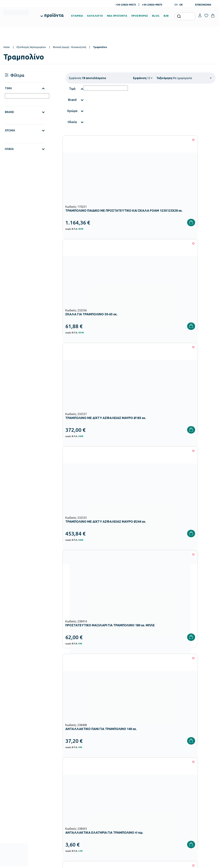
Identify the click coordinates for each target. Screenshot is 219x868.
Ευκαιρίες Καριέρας (121, 793)
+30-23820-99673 (152, 5)
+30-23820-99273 (126, 5)
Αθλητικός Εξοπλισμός (87, 819)
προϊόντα (54, 15)
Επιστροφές (154, 787)
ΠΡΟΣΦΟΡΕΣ (140, 16)
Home (7, 47)
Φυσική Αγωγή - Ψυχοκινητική (69, 47)
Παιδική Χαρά (82, 813)
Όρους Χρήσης (176, 714)
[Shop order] (192, 78)
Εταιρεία (116, 770)
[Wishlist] (107, 140)
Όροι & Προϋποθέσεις (159, 793)
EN (176, 5)
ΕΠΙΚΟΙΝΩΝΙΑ (203, 5)
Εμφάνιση (140, 78)
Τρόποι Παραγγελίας (158, 770)
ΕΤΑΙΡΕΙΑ (77, 16)
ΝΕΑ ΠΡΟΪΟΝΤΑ (117, 16)
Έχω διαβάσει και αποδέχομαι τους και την (163, 716)
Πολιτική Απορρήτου (158, 798)
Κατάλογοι (117, 781)
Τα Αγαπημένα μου (193, 776)
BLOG (156, 16)
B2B (166, 16)
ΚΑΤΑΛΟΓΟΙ (95, 16)
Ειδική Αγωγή (82, 824)
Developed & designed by (110, 864)
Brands (115, 787)
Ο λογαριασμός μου (194, 770)
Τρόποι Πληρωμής (157, 776)
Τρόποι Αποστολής (157, 781)
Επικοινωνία (190, 781)
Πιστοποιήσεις (119, 776)
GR (181, 5)
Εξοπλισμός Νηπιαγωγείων (31, 47)
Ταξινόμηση (164, 78)
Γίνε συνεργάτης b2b (122, 798)
